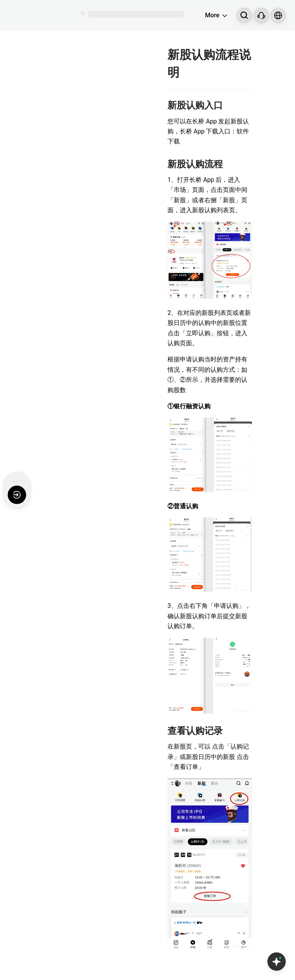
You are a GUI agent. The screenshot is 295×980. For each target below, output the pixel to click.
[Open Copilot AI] (277, 962)
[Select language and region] (278, 15)
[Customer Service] (261, 15)
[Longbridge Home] (37, 15)
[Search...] (244, 15)
